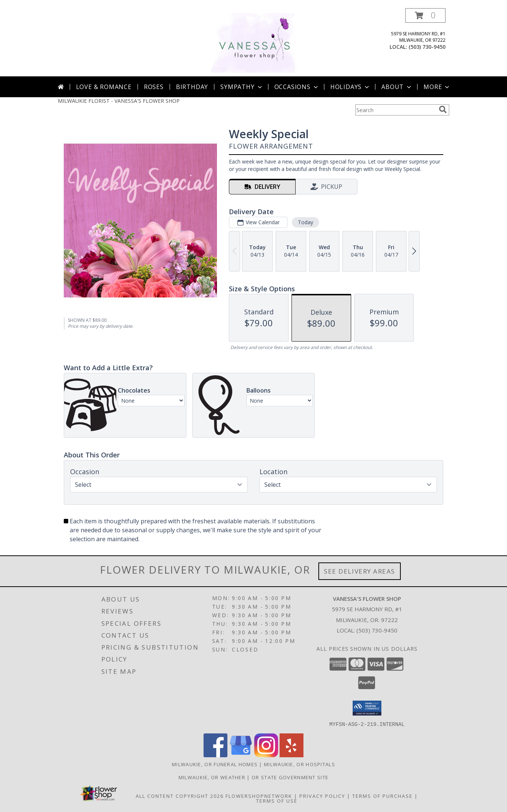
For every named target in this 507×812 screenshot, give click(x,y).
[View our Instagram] (266, 755)
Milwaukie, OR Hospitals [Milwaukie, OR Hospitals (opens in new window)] (300, 764)
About (397, 87)
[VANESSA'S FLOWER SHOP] (253, 42)
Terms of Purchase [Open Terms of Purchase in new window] (382, 796)
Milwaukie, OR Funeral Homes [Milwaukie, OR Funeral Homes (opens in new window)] (215, 764)
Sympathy (242, 87)
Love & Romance (104, 87)
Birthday (192, 87)
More (437, 87)
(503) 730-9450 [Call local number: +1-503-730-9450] (427, 47)
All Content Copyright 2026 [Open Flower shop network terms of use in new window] (180, 796)
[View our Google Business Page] (241, 755)
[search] (443, 110)
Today (306, 222)
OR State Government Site (290, 777)
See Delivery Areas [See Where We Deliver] (360, 571)
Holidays (350, 87)
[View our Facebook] (215, 755)
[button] (425, 15)
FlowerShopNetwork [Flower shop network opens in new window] (259, 796)
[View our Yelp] (292, 755)
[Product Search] (396, 110)
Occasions (297, 87)
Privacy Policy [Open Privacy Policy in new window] (322, 796)
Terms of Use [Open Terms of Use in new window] (277, 800)
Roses (154, 87)
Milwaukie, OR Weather (212, 777)
